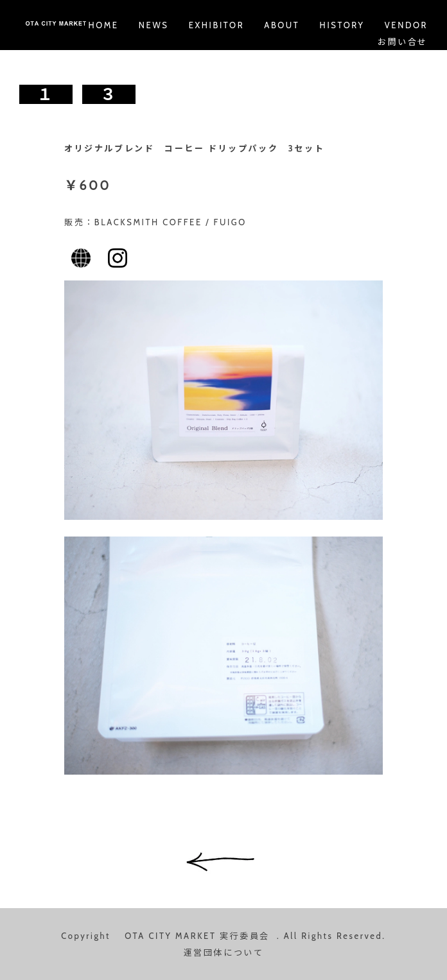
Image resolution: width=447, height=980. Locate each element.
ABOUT (282, 25)
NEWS (154, 25)
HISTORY (342, 25)
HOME (103, 25)
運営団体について (224, 952)
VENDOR (406, 25)
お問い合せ (403, 42)
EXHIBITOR (216, 25)
